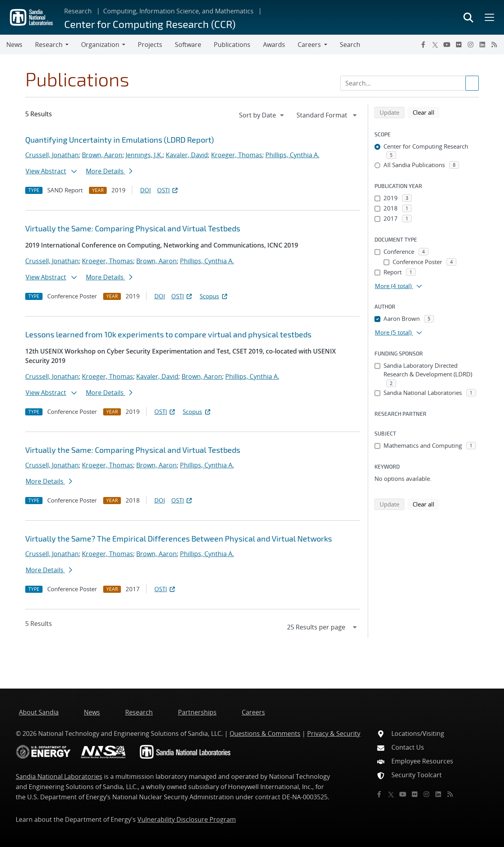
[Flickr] (459, 45)
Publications (232, 45)
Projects (150, 45)
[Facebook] (423, 45)
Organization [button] (100, 45)
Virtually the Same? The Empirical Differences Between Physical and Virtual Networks (179, 538)
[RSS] (494, 45)
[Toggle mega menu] (489, 17)
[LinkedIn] (482, 45)
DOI (145, 190)
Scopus (214, 296)
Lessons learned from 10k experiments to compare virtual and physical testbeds (168, 334)
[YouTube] (447, 45)
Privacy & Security (334, 733)
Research (78, 11)
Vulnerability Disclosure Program (187, 819)
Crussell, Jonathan (52, 155)
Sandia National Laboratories (59, 776)
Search (350, 45)
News (14, 45)
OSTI (168, 190)
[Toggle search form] (468, 17)
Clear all (426, 112)
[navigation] (262, 115)
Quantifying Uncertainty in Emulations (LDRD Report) (120, 140)
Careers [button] (309, 45)
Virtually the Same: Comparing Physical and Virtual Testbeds (133, 228)
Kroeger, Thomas (237, 155)
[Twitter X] (435, 45)
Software (188, 45)
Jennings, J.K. (144, 155)
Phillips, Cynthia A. (292, 155)
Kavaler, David (187, 155)
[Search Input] (409, 83)
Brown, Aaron (102, 155)
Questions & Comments (265, 733)
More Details (109, 171)
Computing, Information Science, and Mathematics (178, 11)
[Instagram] (471, 45)
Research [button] (49, 45)
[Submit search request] (472, 83)
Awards (274, 45)
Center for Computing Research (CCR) (150, 24)
